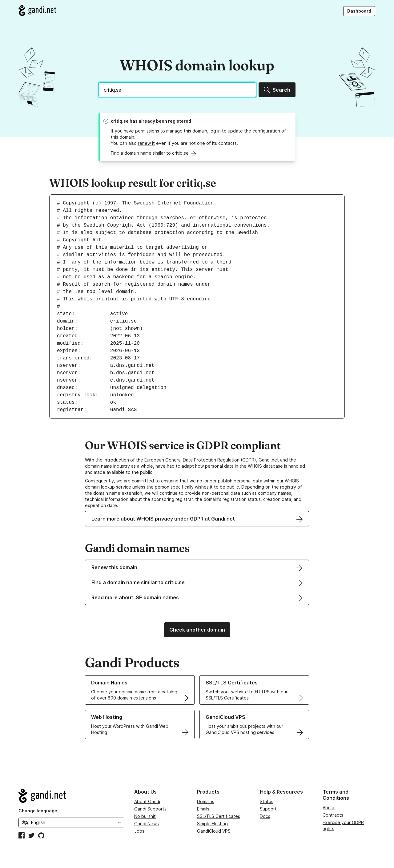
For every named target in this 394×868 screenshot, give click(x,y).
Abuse (329, 808)
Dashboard (359, 11)
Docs (265, 816)
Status (267, 801)
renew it (146, 143)
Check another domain (197, 630)
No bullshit (145, 816)
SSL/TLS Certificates (219, 816)
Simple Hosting (212, 824)
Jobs (139, 831)
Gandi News (147, 824)
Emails (203, 809)
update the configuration (254, 131)
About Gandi (147, 801)
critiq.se (120, 121)
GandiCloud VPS (214, 831)
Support (268, 809)
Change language (38, 811)
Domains (206, 801)
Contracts (333, 815)
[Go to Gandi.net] (37, 10)
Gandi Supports (150, 809)
